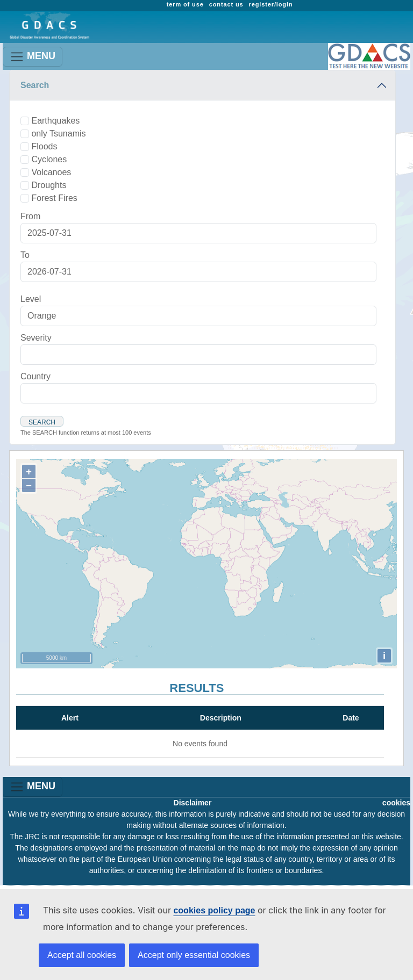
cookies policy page (214, 910)
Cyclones (49, 159)
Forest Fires (54, 198)
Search (35, 85)
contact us (226, 4)
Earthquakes (55, 121)
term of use (185, 4)
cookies (396, 803)
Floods (44, 146)
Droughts (49, 185)
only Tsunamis (58, 134)
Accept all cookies (82, 955)
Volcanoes (51, 172)
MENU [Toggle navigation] (33, 57)
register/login (271, 4)
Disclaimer (193, 803)
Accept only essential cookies (194, 955)
